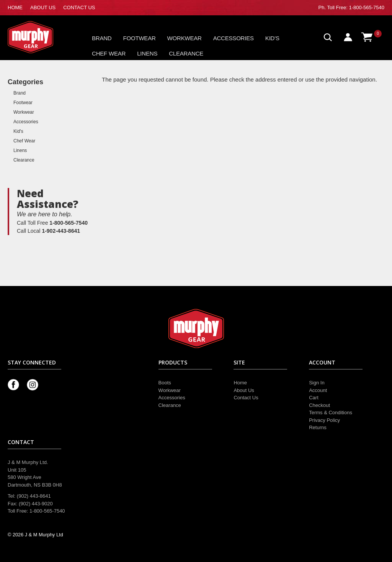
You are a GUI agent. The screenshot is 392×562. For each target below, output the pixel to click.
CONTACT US (79, 7)
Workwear (185, 38)
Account (318, 390)
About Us (244, 390)
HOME (15, 7)
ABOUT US (43, 7)
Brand (102, 38)
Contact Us (246, 398)
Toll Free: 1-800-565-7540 (356, 7)
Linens (147, 53)
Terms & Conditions (331, 413)
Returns (318, 427)
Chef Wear (109, 53)
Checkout (319, 405)
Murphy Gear (40, 37)
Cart (314, 398)
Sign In (317, 383)
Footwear (140, 38)
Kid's (272, 38)
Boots (165, 383)
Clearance (186, 53)
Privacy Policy (324, 420)
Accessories (234, 38)
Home (240, 383)
